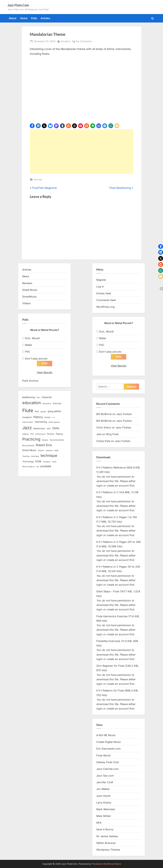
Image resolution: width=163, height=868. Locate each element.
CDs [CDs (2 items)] (38, 398)
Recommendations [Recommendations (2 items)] (57, 440)
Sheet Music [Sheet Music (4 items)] (29, 450)
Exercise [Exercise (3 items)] (57, 404)
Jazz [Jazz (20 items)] (27, 428)
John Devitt (103, 796)
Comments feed (106, 300)
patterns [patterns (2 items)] (26, 434)
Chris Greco (104, 428)
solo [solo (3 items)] (56, 450)
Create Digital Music (109, 742)
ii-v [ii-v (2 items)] (54, 417)
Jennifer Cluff (105, 782)
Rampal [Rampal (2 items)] (45, 440)
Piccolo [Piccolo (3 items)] (51, 434)
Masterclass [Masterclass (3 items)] (39, 429)
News (26, 276)
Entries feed (104, 293)
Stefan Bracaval (106, 843)
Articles (45, 18)
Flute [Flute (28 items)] (28, 410)
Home (24, 18)
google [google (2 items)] (43, 412)
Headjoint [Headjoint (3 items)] (27, 417)
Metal (28, 345)
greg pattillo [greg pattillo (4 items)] (54, 411)
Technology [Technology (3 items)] (28, 461)
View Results (45, 372)
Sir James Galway (107, 836)
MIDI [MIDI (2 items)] (49, 429)
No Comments (84, 41)
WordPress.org (105, 307)
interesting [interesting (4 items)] (41, 422)
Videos (27, 303)
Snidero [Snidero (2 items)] (41, 451)
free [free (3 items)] (37, 411)
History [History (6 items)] (38, 417)
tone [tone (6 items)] (38, 461)
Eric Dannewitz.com (108, 749)
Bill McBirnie (104, 414)
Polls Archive (30, 381)
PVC (28, 352)
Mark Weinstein (106, 809)
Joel (99, 434)
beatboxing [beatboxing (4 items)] (29, 397)
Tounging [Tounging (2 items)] (47, 462)
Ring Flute (112, 434)
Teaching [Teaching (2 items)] (26, 456)
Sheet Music (30, 290)
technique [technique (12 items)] (49, 456)
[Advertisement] (81, 151)
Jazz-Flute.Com (18, 5)
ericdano (66, 41)
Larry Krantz (104, 803)
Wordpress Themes (108, 850)
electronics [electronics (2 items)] (47, 404)
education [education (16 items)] (32, 403)
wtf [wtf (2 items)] (37, 467)
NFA (99, 823)
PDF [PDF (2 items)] (32, 434)
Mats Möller (104, 816)
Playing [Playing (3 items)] (59, 434)
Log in (100, 287)
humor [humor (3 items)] (48, 417)
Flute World (103, 755)
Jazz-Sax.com (105, 776)
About (13, 18)
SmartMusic (30, 297)
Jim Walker (103, 789)
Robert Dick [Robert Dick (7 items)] (44, 445)
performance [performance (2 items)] (40, 434)
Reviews (27, 283)
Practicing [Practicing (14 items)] (31, 439)
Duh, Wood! (32, 338)
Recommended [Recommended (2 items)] (28, 446)
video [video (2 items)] (54, 462)
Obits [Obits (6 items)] (56, 428)
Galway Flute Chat (107, 762)
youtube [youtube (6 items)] (46, 466)
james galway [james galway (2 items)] (54, 422)
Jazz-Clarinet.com (107, 769)
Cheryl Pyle (103, 441)
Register (101, 280)
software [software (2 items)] (49, 451)
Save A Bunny (105, 830)
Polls (34, 18)
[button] (32, 126)
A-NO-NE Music (106, 735)
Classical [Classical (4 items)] (47, 397)
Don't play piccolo (36, 359)
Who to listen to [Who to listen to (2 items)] (28, 467)
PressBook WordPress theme (106, 864)
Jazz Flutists (124, 414)
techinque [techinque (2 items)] (35, 456)
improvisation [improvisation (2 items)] (28, 422)
